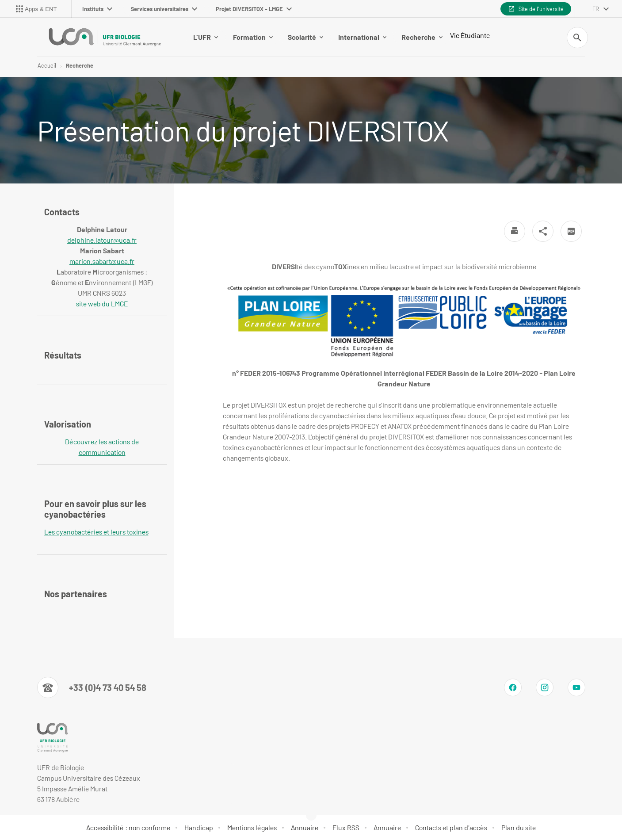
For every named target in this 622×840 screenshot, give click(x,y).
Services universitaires (164, 9)
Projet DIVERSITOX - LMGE (254, 9)
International (362, 37)
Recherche (422, 37)
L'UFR (206, 37)
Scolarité (305, 37)
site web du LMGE (102, 304)
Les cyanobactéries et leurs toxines (96, 532)
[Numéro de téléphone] (92, 687)
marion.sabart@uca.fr (102, 261)
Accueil (47, 65)
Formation (253, 37)
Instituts (97, 9)
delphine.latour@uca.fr (102, 240)
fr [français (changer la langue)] (596, 9)
